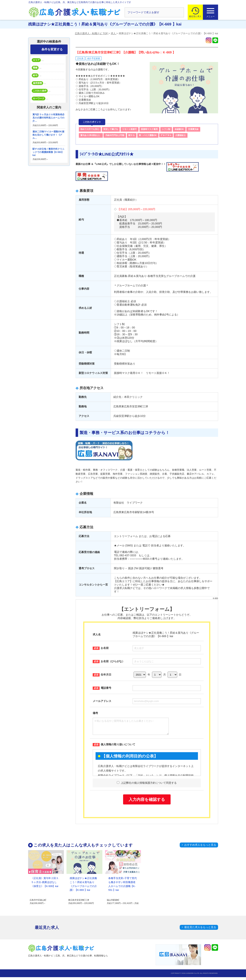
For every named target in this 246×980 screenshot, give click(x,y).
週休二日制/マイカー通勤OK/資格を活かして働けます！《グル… (49, 135)
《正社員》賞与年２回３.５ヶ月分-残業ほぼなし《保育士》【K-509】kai (45, 885)
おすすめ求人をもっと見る (200, 848)
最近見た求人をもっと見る (200, 930)
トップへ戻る (236, 971)
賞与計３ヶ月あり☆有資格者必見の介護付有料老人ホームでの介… (48, 118)
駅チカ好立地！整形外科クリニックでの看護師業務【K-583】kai (48, 152)
